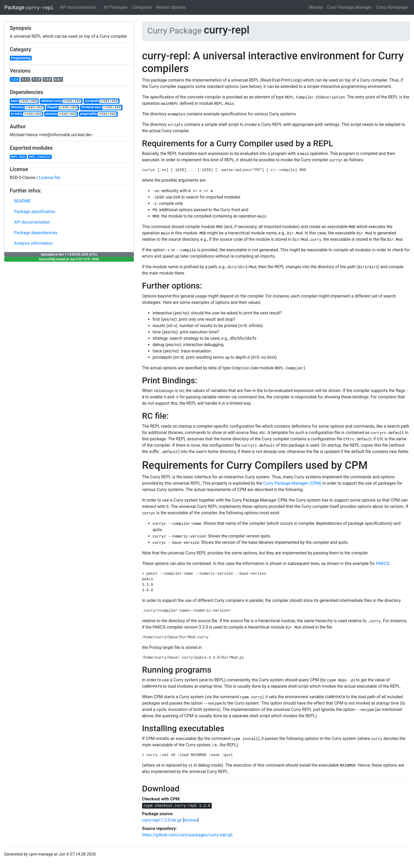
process (61, 114)
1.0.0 (47, 79)
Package (29, 7)
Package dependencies (36, 233)
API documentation (78, 7)
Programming (21, 58)
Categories (142, 7)
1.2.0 (15, 79)
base (24, 101)
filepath (62, 107)
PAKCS (382, 563)
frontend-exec (101, 107)
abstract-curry (61, 101)
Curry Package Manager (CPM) (292, 483)
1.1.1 (26, 79)
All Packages (115, 7)
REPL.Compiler (40, 157)
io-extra (27, 114)
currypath (102, 101)
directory (27, 107)
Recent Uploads (171, 7)
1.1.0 (36, 79)
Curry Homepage (392, 7)
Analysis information (33, 243)
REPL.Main (18, 157)
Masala (316, 7)
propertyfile (98, 114)
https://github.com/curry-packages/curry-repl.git (187, 835)
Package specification (35, 212)
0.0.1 (58, 79)
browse (191, 820)
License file (50, 178)
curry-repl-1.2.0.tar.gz (162, 820)
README (22, 201)
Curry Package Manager (349, 7)
